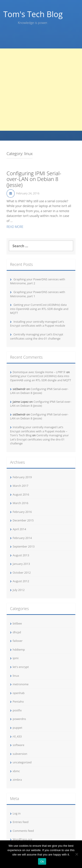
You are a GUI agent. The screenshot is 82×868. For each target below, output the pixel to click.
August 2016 (21, 494)
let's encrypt (21, 667)
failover (18, 641)
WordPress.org (23, 839)
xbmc (16, 771)
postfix (17, 710)
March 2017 (21, 486)
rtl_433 (17, 736)
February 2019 (22, 477)
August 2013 (21, 555)
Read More (15, 227)
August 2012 (21, 581)
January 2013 (21, 564)
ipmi (16, 658)
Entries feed (21, 822)
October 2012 (22, 573)
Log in (17, 813)
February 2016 (22, 512)
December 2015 (23, 520)
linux (16, 676)
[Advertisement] (41, 90)
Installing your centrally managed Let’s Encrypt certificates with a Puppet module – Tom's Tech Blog (39, 431)
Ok (42, 862)
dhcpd (17, 632)
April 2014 (19, 529)
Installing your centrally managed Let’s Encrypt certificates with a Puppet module (38, 324)
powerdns (19, 719)
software (18, 745)
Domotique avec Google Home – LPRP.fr (39, 372)
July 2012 (19, 590)
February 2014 (22, 538)
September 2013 (24, 546)
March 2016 (21, 503)
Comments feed (23, 831)
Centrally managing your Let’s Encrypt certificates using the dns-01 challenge (37, 336)
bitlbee (17, 623)
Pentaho (18, 702)
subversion (20, 754)
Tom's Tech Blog (33, 14)
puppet (17, 728)
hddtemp (19, 650)
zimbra (17, 780)
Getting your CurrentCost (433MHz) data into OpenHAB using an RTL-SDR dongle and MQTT (39, 309)
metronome (21, 684)
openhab (19, 693)
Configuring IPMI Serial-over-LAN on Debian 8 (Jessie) (34, 179)
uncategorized (22, 762)
